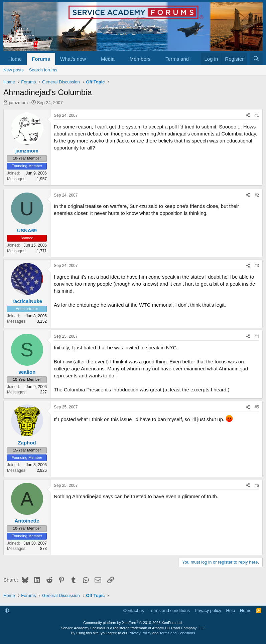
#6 (257, 486)
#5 (257, 407)
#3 (257, 266)
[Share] (248, 116)
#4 (257, 336)
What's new (73, 59)
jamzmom (18, 103)
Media (108, 59)
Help (231, 610)
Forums (41, 59)
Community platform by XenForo (133, 623)
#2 (257, 195)
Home (15, 59)
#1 (257, 115)
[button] (91, 59)
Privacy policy (208, 610)
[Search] (256, 59)
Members (140, 59)
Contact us (134, 610)
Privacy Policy (140, 633)
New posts (14, 70)
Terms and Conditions (177, 633)
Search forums (43, 70)
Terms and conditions (169, 610)
